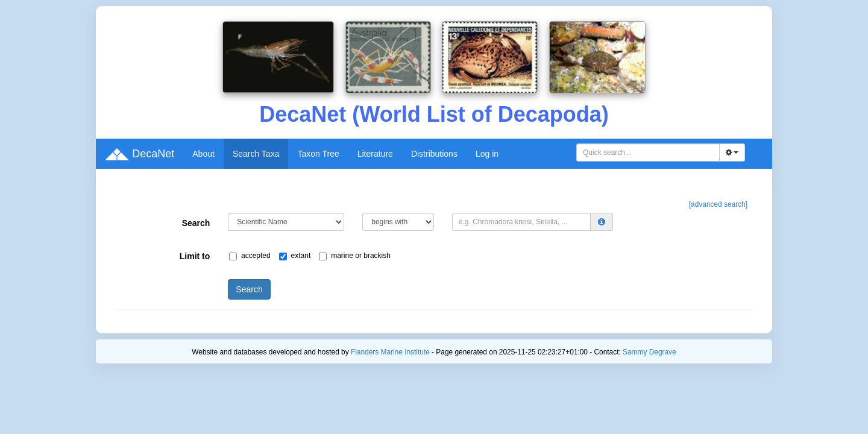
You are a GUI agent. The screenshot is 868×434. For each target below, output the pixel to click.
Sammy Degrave (649, 352)
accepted (253, 256)
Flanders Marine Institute (390, 352)
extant (298, 256)
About (203, 154)
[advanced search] (718, 204)
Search (196, 223)
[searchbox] (650, 153)
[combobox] (648, 153)
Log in (487, 154)
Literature (375, 154)
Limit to (195, 256)
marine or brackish (358, 256)
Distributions (434, 154)
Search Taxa (256, 154)
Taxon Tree (318, 154)
